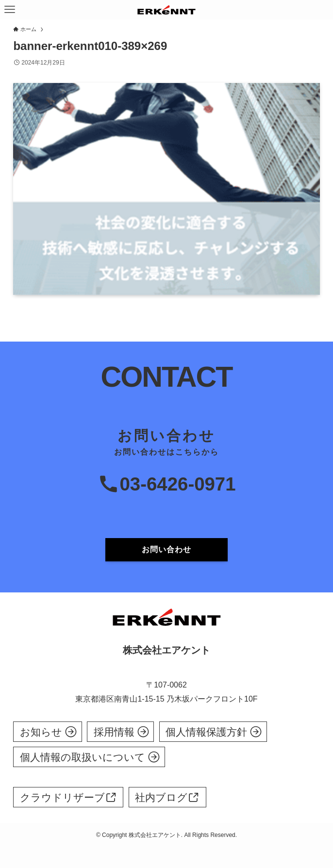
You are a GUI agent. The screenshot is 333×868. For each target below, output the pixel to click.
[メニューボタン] (10, 10)
